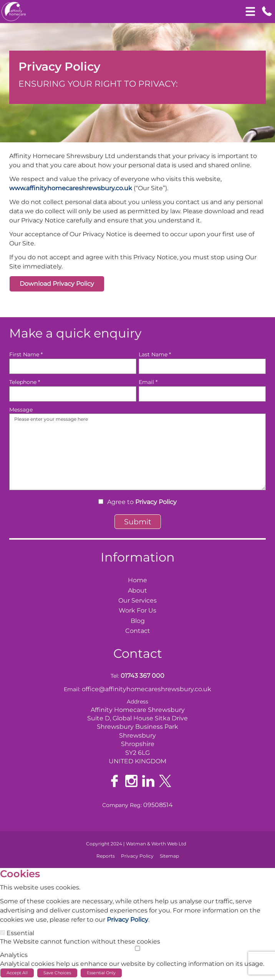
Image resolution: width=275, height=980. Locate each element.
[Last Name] (202, 366)
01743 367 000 (142, 676)
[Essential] (2, 933)
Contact (138, 653)
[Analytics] (137, 948)
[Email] (202, 394)
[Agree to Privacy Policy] (101, 502)
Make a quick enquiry (75, 333)
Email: (72, 689)
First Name (26, 354)
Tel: (115, 676)
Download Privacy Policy (57, 284)
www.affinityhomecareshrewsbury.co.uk (71, 188)
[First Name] (73, 366)
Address (137, 702)
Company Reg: (122, 805)
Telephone (25, 382)
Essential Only (101, 973)
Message (21, 410)
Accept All (17, 973)
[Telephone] (73, 394)
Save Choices (57, 973)
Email (148, 382)
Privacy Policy (156, 502)
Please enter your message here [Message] (137, 452)
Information (138, 557)
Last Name (155, 354)
